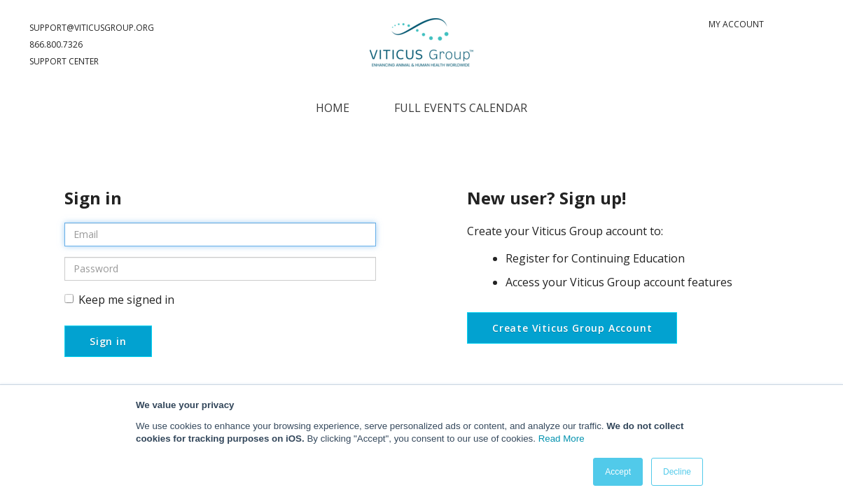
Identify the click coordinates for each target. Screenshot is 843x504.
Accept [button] (618, 472)
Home (333, 108)
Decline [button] (677, 472)
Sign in (108, 341)
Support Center (64, 61)
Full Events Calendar (461, 108)
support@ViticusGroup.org (92, 28)
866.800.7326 (56, 44)
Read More (562, 439)
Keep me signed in (119, 300)
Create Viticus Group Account (572, 328)
